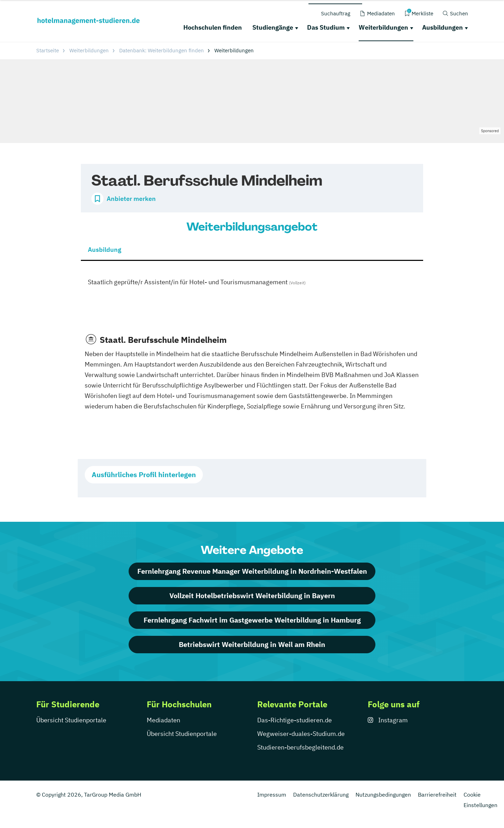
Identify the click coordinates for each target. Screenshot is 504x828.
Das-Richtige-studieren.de (295, 720)
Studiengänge (273, 27)
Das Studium (326, 27)
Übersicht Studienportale (71, 720)
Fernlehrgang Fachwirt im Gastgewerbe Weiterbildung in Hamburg (252, 620)
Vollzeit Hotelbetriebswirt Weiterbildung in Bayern (252, 596)
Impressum (272, 795)
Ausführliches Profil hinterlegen (144, 475)
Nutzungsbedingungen (383, 795)
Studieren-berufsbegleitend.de (300, 747)
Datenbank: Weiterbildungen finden (162, 50)
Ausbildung (105, 250)
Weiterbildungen (383, 27)
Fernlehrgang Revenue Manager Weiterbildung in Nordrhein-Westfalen (252, 571)
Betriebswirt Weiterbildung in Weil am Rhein (252, 644)
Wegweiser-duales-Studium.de (301, 734)
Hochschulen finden (213, 27)
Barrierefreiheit (437, 795)
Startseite (48, 50)
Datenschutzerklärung (321, 795)
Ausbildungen (442, 27)
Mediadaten (163, 720)
